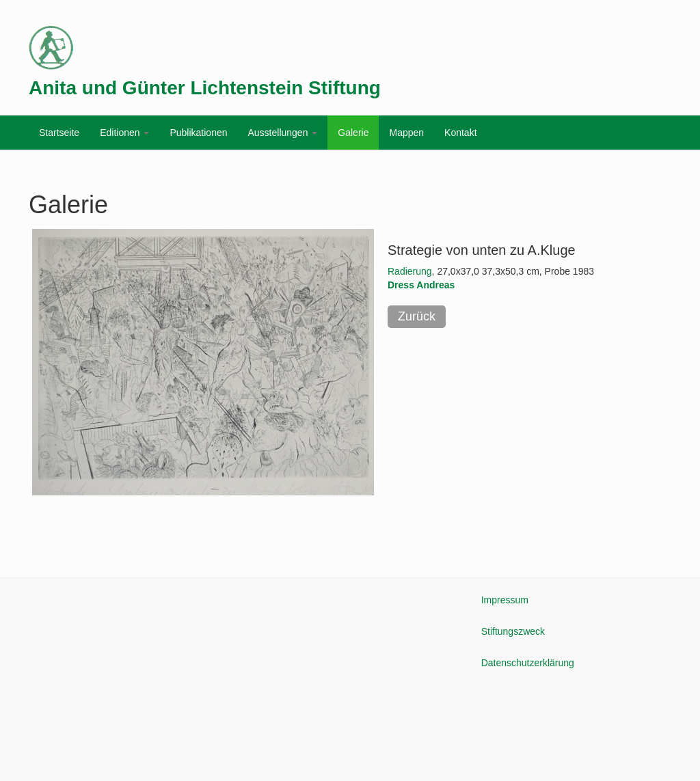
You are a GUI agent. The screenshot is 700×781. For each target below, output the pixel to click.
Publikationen (198, 133)
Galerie (353, 133)
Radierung (410, 271)
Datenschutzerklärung (528, 663)
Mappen (406, 133)
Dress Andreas (421, 285)
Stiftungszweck (513, 631)
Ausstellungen (282, 133)
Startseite (59, 133)
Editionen (124, 133)
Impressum (505, 600)
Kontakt (460, 133)
